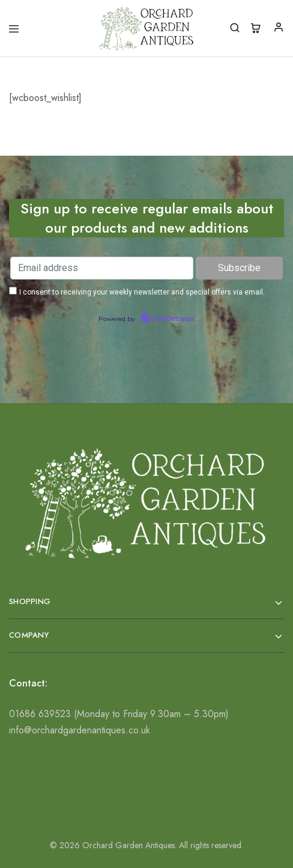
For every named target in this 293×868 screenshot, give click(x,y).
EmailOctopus (172, 319)
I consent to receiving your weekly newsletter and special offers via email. (142, 292)
